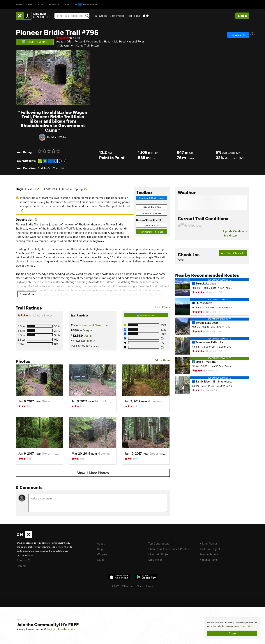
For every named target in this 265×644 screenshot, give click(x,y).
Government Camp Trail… (94, 325)
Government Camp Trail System (80, 45)
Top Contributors (159, 543)
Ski (67, 5)
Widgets (102, 554)
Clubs (101, 560)
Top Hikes (134, 16)
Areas (60, 41)
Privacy (150, 586)
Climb (19, 5)
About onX (23, 560)
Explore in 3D (238, 35)
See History (230, 235)
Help (100, 549)
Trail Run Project (210, 549)
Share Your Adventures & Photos (168, 549)
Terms (140, 586)
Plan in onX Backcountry (152, 198)
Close (232, 633)
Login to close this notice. (61, 629)
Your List (59, 168)
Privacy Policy (246, 626)
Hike (41, 5)
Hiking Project (208, 543)
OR (69, 41)
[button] (19, 78)
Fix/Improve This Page (152, 232)
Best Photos (117, 16)
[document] (232, 629)
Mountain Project (159, 554)
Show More (27, 294)
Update (235, 231)
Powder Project (209, 554)
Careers (22, 566)
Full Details (162, 307)
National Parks (209, 560)
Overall (88, 336)
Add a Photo (162, 360)
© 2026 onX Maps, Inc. (123, 586)
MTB (30, 5)
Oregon (87, 330)
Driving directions (152, 207)
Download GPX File (152, 213)
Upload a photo (152, 225)
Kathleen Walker (57, 137)
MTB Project (156, 560)
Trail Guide (100, 16)
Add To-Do (44, 168)
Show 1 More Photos (93, 473)
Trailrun (54, 5)
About (101, 543)
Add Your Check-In (233, 253)
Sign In (242, 16)
